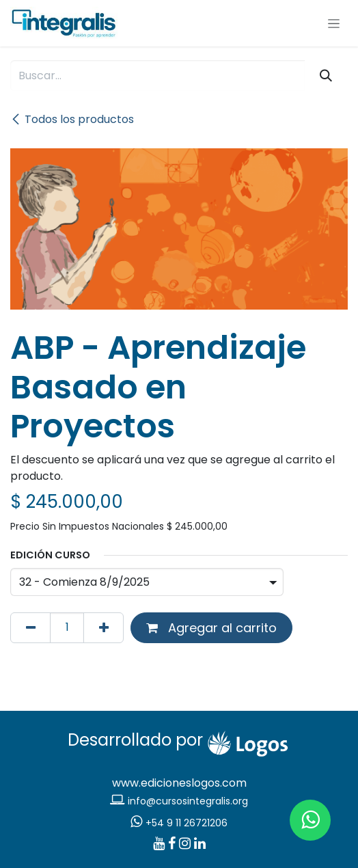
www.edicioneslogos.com (179, 783)
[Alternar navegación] (334, 23)
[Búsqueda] (326, 76)
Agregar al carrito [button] (211, 628)
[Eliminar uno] (30, 628)
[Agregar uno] (104, 628)
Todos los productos (72, 119)
